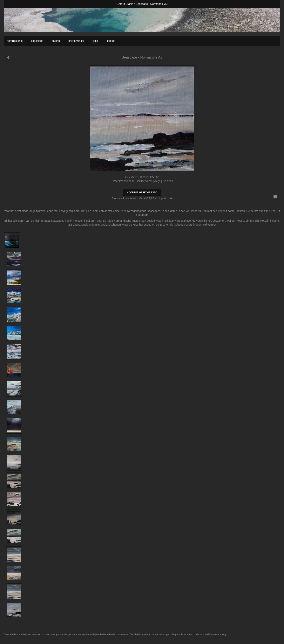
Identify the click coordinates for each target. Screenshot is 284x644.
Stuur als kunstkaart (142, 198)
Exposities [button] (38, 41)
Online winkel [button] (78, 41)
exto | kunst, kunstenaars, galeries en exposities (15, 4)
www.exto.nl (38, 634)
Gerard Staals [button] (16, 41)
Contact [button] (112, 41)
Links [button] (97, 41)
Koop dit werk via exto (142, 192)
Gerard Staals (125, 4)
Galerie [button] (57, 41)
